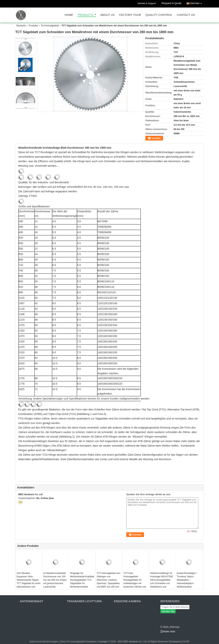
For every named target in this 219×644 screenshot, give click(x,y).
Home (69, 15)
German (197, 3)
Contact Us (186, 15)
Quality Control (159, 15)
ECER (186, 642)
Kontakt (156, 138)
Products (86, 15)
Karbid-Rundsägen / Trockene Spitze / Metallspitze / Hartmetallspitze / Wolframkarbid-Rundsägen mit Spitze (188, 582)
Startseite (21, 26)
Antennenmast (31, 601)
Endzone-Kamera (127, 601)
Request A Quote (172, 3)
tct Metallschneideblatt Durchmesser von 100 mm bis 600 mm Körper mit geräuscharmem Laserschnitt (55, 580)
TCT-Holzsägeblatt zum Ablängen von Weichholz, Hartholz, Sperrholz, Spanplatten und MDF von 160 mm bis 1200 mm (108, 582)
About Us (107, 15)
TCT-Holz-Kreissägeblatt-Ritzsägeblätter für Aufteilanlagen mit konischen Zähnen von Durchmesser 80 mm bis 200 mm (135, 583)
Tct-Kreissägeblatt (50, 26)
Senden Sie (168, 611)
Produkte (33, 26)
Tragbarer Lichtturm (84, 601)
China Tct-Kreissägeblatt (72, 642)
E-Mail (164, 627)
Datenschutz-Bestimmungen (44, 642)
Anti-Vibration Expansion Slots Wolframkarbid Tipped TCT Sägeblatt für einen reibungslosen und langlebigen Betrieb (29, 582)
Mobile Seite (168, 632)
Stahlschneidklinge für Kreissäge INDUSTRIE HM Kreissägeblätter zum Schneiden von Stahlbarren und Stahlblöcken (162, 582)
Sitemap (174, 627)
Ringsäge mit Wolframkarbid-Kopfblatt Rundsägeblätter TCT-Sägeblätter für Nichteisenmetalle (82, 580)
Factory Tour (130, 15)
